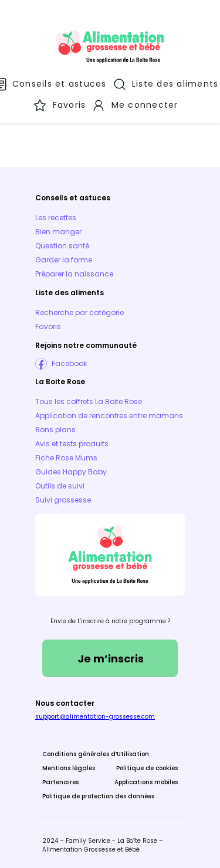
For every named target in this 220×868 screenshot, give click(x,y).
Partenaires (60, 782)
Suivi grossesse (63, 500)
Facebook (69, 363)
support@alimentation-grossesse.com (95, 717)
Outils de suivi (60, 486)
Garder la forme (64, 260)
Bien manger (58, 232)
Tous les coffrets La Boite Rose (89, 401)
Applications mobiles (146, 782)
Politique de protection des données (98, 796)
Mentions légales (69, 768)
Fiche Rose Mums (66, 458)
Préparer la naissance (74, 274)
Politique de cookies (147, 768)
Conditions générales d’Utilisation (96, 754)
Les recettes (56, 218)
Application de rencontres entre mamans (109, 416)
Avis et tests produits (72, 444)
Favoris (48, 327)
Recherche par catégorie (79, 312)
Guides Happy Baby (71, 472)
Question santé (62, 246)
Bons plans (55, 430)
